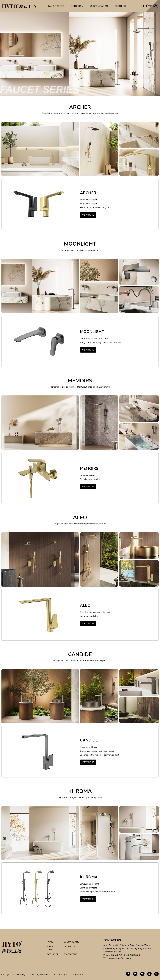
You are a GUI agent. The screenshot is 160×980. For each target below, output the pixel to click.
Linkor (80, 974)
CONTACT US (70, 954)
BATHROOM (53, 954)
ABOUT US (69, 946)
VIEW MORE (88, 215)
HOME (50, 942)
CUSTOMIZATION (72, 942)
